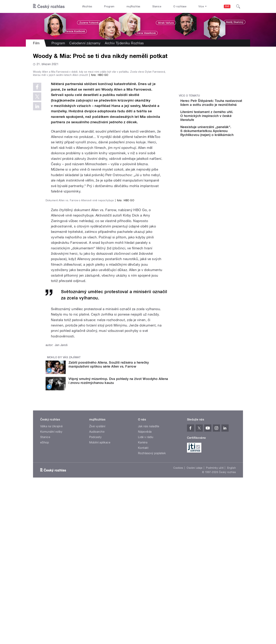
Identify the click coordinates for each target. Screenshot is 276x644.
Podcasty (95, 595)
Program (109, 6)
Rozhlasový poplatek (152, 611)
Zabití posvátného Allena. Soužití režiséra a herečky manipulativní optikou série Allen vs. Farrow (109, 522)
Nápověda (145, 590)
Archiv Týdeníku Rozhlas (124, 43)
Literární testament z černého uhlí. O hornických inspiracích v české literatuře (220, 126)
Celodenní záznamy (85, 43)
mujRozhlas (133, 6)
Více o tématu (190, 96)
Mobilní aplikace (100, 600)
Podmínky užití (215, 626)
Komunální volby (51, 590)
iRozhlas (87, 6)
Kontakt (143, 606)
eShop (45, 600)
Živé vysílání (97, 584)
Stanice (157, 6)
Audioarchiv (97, 590)
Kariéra (143, 600)
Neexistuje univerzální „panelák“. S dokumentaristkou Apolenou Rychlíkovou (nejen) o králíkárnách (218, 147)
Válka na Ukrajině (51, 584)
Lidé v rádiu (146, 595)
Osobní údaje (195, 626)
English (231, 626)
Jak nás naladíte (149, 584)
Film (36, 43)
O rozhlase (180, 6)
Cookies (178, 626)
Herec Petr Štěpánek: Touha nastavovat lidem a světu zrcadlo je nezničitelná (220, 107)
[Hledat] (238, 6)
